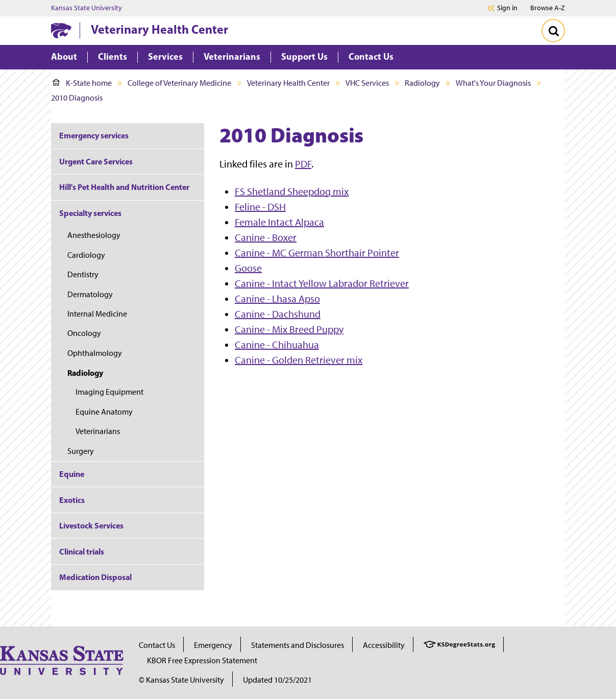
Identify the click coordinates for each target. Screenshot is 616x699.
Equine (72, 474)
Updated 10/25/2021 (277, 680)
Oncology (84, 333)
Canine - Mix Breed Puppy (289, 329)
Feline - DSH (260, 207)
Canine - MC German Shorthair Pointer (317, 253)
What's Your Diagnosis (493, 83)
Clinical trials (82, 551)
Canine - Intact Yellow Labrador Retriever (322, 283)
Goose (248, 268)
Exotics (72, 500)
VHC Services (367, 83)
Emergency (213, 645)
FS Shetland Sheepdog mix (292, 191)
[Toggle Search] (553, 31)
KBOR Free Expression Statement (202, 660)
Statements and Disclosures (298, 645)
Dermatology (90, 294)
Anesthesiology (94, 235)
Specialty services (90, 213)
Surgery (81, 451)
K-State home (82, 83)
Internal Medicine (97, 314)
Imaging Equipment (109, 392)
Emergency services (94, 135)
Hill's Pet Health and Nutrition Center (124, 187)
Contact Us (157, 645)
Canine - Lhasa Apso (277, 299)
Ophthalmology (95, 353)
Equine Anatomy (104, 412)
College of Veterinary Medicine (179, 83)
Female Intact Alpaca (279, 222)
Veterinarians (98, 431)
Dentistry (83, 274)
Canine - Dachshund (278, 314)
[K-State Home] (61, 30)
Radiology (422, 83)
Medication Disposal (95, 577)
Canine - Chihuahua (277, 345)
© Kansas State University (181, 680)
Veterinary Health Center (159, 29)
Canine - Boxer (266, 237)
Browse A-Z (548, 8)
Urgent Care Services (96, 161)
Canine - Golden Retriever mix (299, 360)
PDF (303, 164)
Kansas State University (87, 8)
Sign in (507, 8)
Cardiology (86, 255)
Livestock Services (91, 525)
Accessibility (384, 645)
